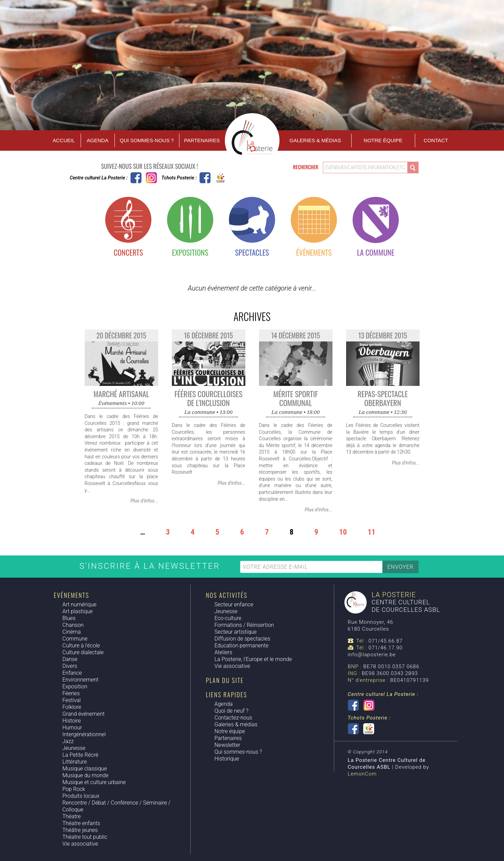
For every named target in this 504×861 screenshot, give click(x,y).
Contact (436, 140)
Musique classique (85, 769)
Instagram (151, 178)
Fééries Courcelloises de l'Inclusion (209, 398)
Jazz (68, 741)
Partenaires (202, 140)
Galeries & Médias (315, 140)
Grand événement (84, 714)
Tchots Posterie (213, 178)
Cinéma (72, 632)
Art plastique (78, 611)
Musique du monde (86, 775)
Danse (70, 659)
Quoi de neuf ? (231, 711)
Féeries (71, 693)
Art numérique (80, 604)
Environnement (81, 680)
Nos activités (227, 595)
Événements (314, 252)
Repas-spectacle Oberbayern (383, 398)
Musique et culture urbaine (94, 782)
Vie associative (80, 844)
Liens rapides (227, 695)
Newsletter (228, 745)
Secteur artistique (236, 632)
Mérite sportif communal (296, 398)
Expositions (190, 252)
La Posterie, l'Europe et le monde (253, 659)
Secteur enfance (234, 604)
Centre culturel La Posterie (136, 178)
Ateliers (223, 652)
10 (343, 532)
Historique (227, 759)
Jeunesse (74, 748)
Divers (70, 666)
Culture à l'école (81, 645)
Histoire (72, 721)
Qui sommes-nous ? (147, 140)
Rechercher (306, 167)
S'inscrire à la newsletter (151, 566)
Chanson (73, 625)
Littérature (75, 762)
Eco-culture (228, 618)
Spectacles (252, 252)
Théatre (72, 816)
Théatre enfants (81, 823)
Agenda (98, 140)
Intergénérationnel (84, 734)
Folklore (72, 707)
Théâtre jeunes (80, 830)
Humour (72, 728)
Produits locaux (81, 796)
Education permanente (242, 645)
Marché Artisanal (121, 394)
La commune (376, 252)
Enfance (72, 673)
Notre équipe (383, 140)
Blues (69, 618)
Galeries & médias (236, 724)
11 (372, 532)
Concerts (128, 252)
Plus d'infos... (144, 501)
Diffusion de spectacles (242, 639)
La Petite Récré (80, 755)
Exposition (75, 687)
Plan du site (225, 680)
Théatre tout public (85, 837)
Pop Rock (74, 789)
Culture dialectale (83, 652)
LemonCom (362, 774)
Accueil (64, 140)
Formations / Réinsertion (244, 625)
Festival (72, 700)
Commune (75, 639)
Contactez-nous (234, 718)
